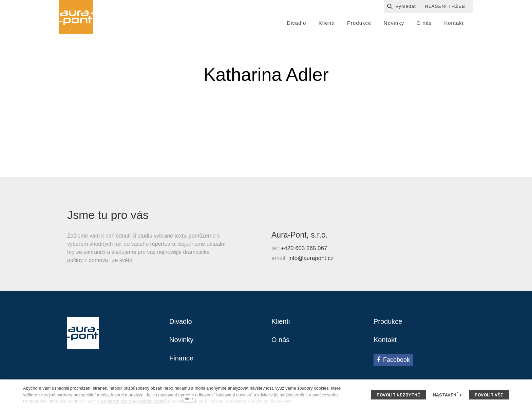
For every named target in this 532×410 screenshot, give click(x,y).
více (189, 399)
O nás (280, 340)
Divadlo (181, 321)
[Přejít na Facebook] (393, 360)
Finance (181, 358)
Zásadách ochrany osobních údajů (134, 401)
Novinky (181, 340)
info (293, 261)
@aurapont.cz (316, 261)
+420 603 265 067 (304, 251)
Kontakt (385, 340)
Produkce (388, 321)
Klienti (281, 321)
